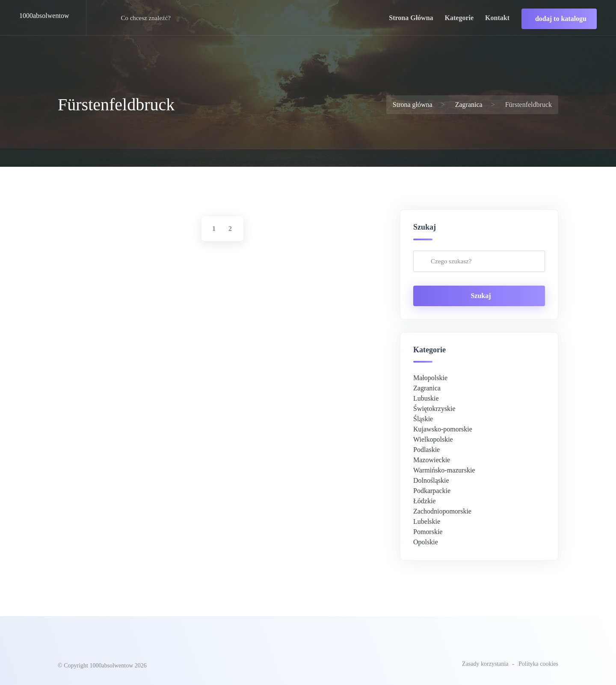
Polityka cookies (538, 664)
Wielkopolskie (433, 439)
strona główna (411, 18)
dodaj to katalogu (561, 19)
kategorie (459, 18)
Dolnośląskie (431, 480)
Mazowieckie (432, 460)
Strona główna (413, 105)
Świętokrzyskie (434, 409)
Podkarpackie (432, 491)
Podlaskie (426, 450)
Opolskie (426, 542)
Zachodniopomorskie (442, 511)
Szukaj (481, 296)
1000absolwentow (44, 16)
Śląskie (423, 419)
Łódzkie (424, 501)
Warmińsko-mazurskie (444, 470)
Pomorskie (428, 532)
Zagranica (469, 105)
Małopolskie (430, 378)
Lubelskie (427, 521)
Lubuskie (426, 398)
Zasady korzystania (485, 664)
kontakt (497, 18)
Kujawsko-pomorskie (443, 429)
